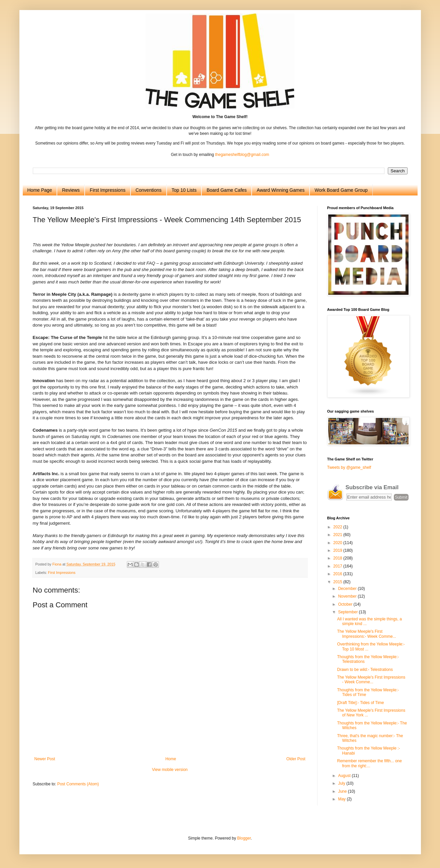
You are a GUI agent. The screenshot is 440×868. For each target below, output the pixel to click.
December (348, 589)
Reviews (71, 190)
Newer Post (45, 759)
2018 (338, 558)
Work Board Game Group (341, 190)
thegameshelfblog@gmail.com (242, 155)
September (348, 612)
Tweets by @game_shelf (349, 467)
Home (171, 759)
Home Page (40, 190)
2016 (338, 574)
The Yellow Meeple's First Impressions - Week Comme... (371, 680)
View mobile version (170, 770)
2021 (338, 535)
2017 (338, 566)
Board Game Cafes (227, 190)
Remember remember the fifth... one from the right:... (369, 763)
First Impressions (108, 190)
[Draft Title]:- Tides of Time (360, 703)
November (348, 596)
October (346, 604)
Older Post (296, 759)
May (342, 799)
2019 (338, 550)
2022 (338, 527)
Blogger (244, 838)
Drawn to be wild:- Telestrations (365, 670)
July (342, 783)
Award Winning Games (281, 190)
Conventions (149, 190)
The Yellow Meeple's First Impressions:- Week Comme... (366, 634)
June (343, 791)
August (345, 776)
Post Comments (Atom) (78, 784)
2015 (338, 582)
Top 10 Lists (184, 190)
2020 (338, 543)
